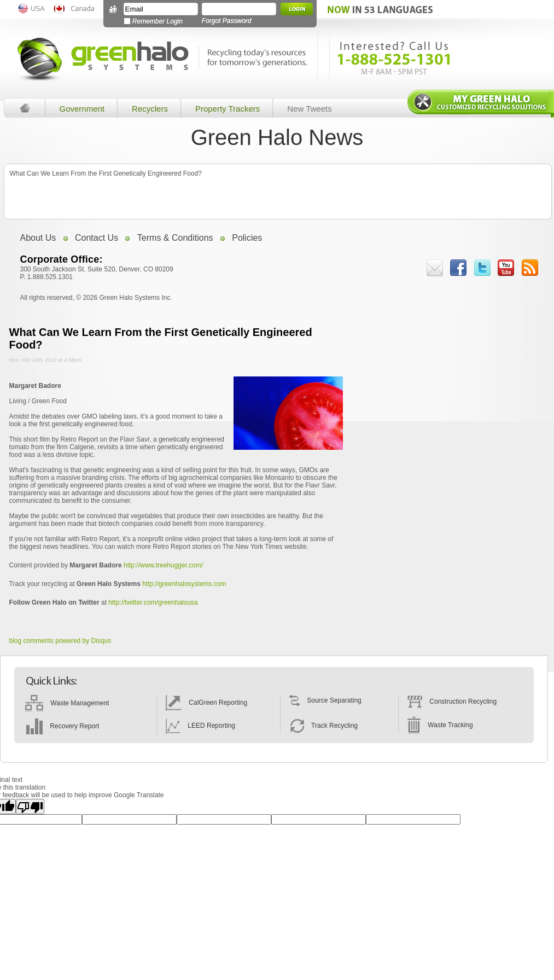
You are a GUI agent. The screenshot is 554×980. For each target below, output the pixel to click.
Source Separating (325, 700)
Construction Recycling (452, 701)
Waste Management (67, 703)
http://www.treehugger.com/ (163, 565)
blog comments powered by (60, 641)
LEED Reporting (200, 726)
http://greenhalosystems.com (184, 584)
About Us (38, 238)
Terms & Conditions (175, 238)
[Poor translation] (30, 807)
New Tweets (309, 109)
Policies (247, 238)
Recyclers (150, 109)
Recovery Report (62, 726)
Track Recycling (323, 726)
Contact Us (97, 238)
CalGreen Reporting (206, 703)
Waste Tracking (440, 725)
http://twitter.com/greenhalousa (153, 602)
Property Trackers (228, 109)
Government (82, 109)
